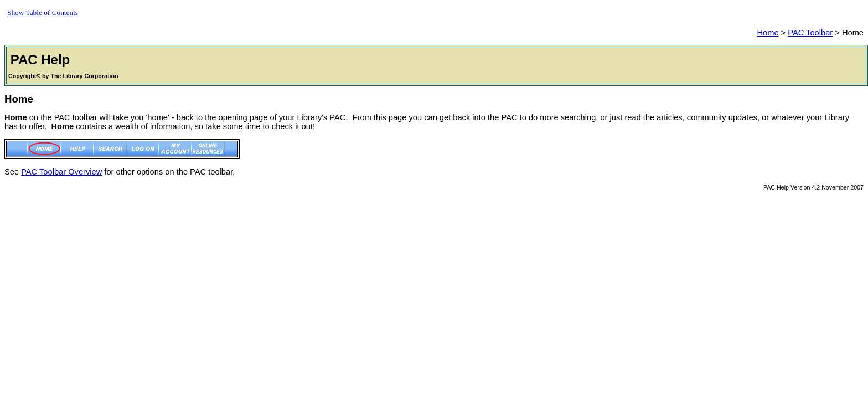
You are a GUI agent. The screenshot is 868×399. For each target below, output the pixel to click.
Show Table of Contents (43, 12)
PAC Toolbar (810, 33)
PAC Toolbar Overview (61, 172)
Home (768, 33)
